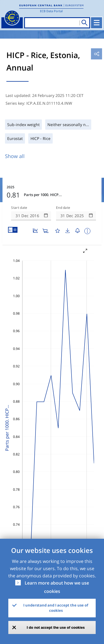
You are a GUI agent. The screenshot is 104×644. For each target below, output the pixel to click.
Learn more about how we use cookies (57, 587)
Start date (19, 208)
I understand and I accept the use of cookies (56, 608)
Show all (15, 156)
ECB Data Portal (51, 11)
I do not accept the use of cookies (56, 627)
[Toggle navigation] (97, 23)
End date (63, 208)
